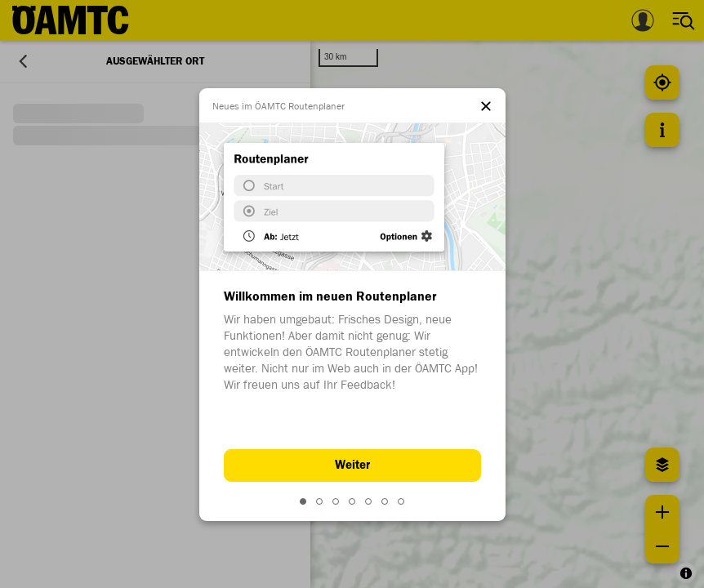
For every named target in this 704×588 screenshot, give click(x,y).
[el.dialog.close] (486, 108)
